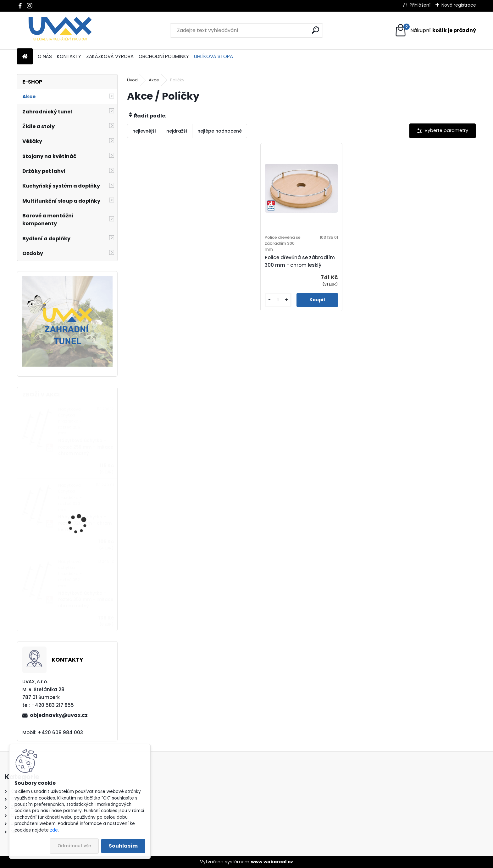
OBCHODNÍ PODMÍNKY (164, 56)
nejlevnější (144, 131)
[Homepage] (25, 57)
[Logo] (60, 30)
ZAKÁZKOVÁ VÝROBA (110, 56)
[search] (316, 30)
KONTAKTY (69, 56)
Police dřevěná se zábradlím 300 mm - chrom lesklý (300, 261)
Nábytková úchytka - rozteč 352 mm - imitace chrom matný (86, 600)
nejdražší (177, 131)
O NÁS (45, 56)
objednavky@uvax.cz (59, 715)
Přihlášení (420, 5)
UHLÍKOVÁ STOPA (213, 56)
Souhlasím (123, 846)
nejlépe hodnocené (220, 131)
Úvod (132, 80)
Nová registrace (459, 5)
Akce (154, 80)
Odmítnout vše (74, 846)
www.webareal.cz (272, 862)
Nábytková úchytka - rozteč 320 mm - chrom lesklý (85, 523)
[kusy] (278, 300)
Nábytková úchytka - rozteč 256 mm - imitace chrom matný (86, 447)
